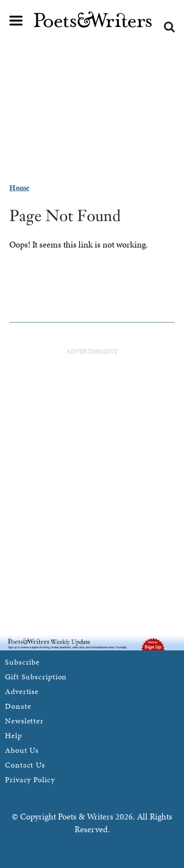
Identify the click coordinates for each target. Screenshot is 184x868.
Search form (169, 27)
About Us (22, 750)
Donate (18, 706)
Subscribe (22, 662)
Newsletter (24, 721)
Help (13, 735)
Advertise (22, 691)
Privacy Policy (30, 780)
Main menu (16, 21)
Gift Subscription (36, 677)
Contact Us (25, 765)
